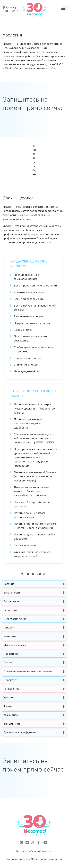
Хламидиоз (11, 715)
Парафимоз (11, 654)
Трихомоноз (11, 689)
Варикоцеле (11, 601)
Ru (7, 11)
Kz (13, 11)
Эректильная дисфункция (20, 732)
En (19, 11)
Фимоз (8, 706)
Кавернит (10, 636)
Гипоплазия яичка (15, 619)
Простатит (10, 680)
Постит (8, 663)
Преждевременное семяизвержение (28, 671)
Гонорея (9, 628)
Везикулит (10, 610)
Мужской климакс (15, 645)
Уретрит (9, 698)
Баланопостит (12, 593)
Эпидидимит (12, 724)
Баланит (9, 584)
